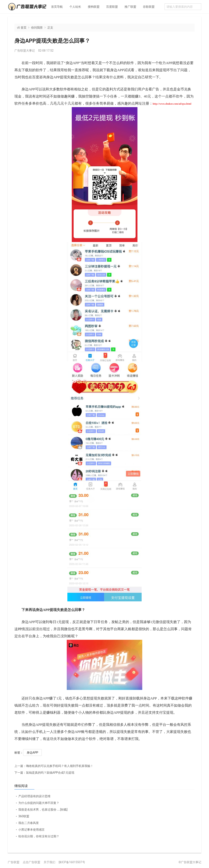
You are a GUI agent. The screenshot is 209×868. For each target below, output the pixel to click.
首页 (24, 28)
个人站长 (75, 7)
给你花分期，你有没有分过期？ (39, 836)
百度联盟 (112, 7)
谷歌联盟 (149, 7)
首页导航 (57, 7)
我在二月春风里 (29, 823)
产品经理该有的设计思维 (34, 796)
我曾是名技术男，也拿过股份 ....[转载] (43, 810)
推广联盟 (130, 7)
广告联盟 (14, 862)
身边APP (32, 753)
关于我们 (49, 862)
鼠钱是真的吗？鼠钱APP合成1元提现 (44, 773)
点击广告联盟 (31, 862)
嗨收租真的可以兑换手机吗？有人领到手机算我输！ (54, 766)
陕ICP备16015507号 (72, 862)
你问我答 (37, 28)
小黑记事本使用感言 (31, 830)
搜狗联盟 (94, 7)
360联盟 (24, 816)
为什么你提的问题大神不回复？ (39, 803)
